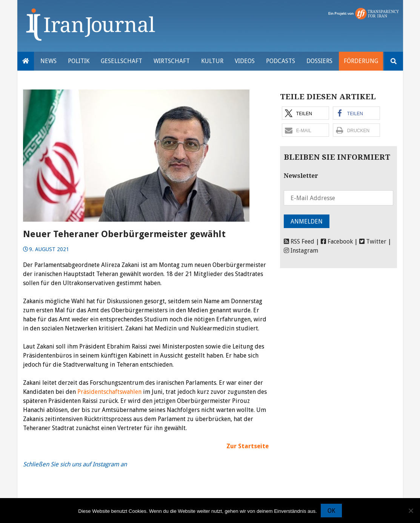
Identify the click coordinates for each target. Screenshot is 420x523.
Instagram (301, 251)
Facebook (337, 241)
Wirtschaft (172, 61)
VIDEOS (245, 61)
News (48, 61)
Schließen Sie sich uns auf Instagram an (75, 464)
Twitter (373, 241)
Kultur (212, 61)
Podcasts (281, 61)
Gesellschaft (122, 61)
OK (331, 511)
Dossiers (319, 61)
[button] (305, 113)
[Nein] (411, 511)
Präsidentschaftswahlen (109, 392)
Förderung (361, 61)
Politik (79, 61)
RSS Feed (299, 241)
